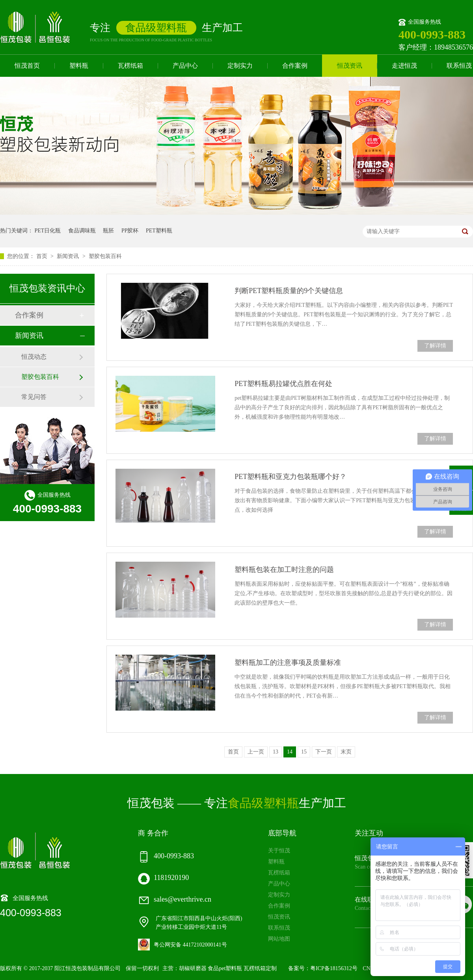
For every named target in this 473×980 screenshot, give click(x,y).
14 (290, 752)
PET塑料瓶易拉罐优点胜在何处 (283, 384)
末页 (346, 752)
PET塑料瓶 (159, 231)
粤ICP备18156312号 (334, 968)
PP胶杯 (130, 231)
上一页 (256, 752)
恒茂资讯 (350, 66)
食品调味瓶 (82, 231)
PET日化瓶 (48, 231)
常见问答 (34, 397)
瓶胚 (108, 231)
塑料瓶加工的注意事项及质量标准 (288, 663)
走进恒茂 (404, 66)
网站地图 (279, 939)
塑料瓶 (79, 66)
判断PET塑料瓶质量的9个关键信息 (289, 291)
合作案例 (295, 66)
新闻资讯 (69, 256)
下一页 (324, 752)
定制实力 (240, 66)
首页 (43, 256)
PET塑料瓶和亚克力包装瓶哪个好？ (291, 477)
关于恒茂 (279, 851)
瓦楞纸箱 (130, 66)
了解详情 (435, 346)
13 (276, 752)
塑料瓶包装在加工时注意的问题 (284, 570)
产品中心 (185, 66)
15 (304, 752)
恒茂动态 (34, 357)
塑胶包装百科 (105, 256)
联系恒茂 (279, 928)
